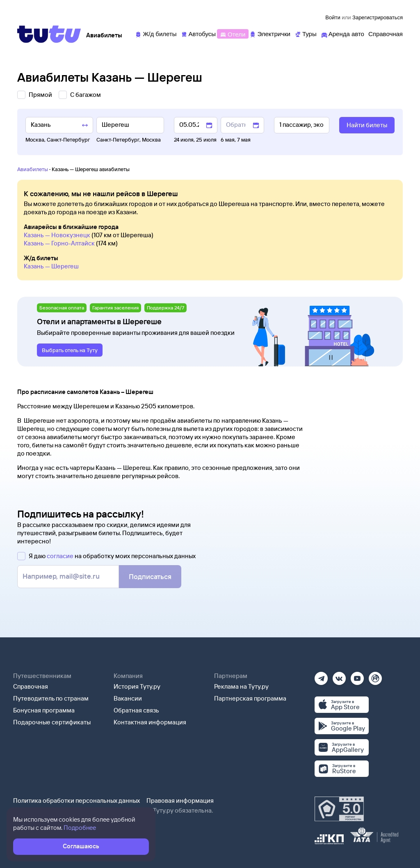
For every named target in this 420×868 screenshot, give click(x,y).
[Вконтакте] (339, 676)
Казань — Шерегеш (51, 266)
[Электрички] (270, 33)
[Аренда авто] (342, 33)
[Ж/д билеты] (156, 33)
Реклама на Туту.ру (241, 686)
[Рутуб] (375, 676)
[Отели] (233, 33)
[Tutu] (49, 34)
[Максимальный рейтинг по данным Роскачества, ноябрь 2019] (339, 809)
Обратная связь (136, 710)
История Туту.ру (137, 686)
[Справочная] (386, 33)
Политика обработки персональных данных (76, 800)
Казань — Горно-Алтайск (59, 243)
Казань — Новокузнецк (57, 235)
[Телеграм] (321, 676)
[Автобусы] (199, 33)
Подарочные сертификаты (52, 722)
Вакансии (128, 698)
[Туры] (306, 33)
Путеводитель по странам (51, 698)
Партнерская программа (250, 698)
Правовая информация (180, 800)
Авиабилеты (33, 169)
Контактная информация (150, 722)
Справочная (31, 686)
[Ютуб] (357, 676)
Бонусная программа (44, 710)
